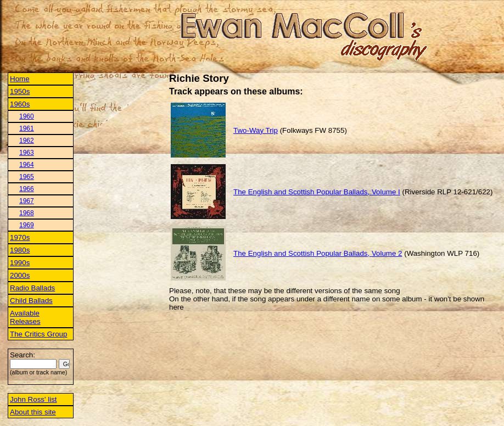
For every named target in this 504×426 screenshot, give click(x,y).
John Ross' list (33, 399)
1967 (27, 201)
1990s (20, 263)
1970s (20, 237)
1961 (27, 128)
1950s (20, 91)
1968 (27, 213)
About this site (33, 412)
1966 (27, 189)
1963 (27, 153)
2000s (20, 275)
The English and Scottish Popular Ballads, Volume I (317, 192)
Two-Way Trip (256, 130)
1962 (27, 141)
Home (20, 79)
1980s (20, 250)
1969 (27, 225)
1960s (20, 104)
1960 (27, 116)
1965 (27, 177)
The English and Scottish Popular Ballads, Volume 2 (318, 253)
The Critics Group (38, 334)
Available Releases (25, 317)
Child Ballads (31, 301)
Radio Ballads (32, 288)
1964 (27, 165)
